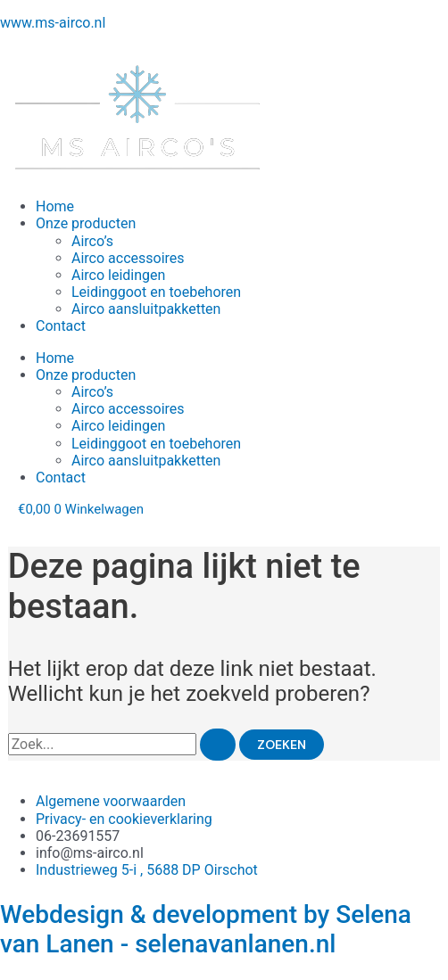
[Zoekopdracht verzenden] (218, 745)
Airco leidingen (118, 275)
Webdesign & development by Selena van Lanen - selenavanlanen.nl (206, 930)
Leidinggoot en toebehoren (156, 292)
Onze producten (86, 223)
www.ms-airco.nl (53, 23)
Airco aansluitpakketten (146, 309)
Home (55, 206)
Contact (61, 326)
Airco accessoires (128, 258)
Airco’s (92, 241)
